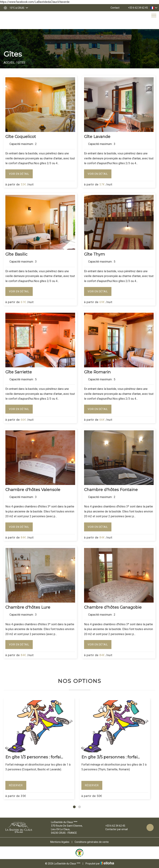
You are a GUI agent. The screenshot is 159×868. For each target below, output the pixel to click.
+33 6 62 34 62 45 (113, 826)
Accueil (9, 63)
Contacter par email (114, 829)
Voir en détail (19, 174)
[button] (74, 807)
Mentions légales (60, 842)
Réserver (16, 785)
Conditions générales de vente (92, 842)
